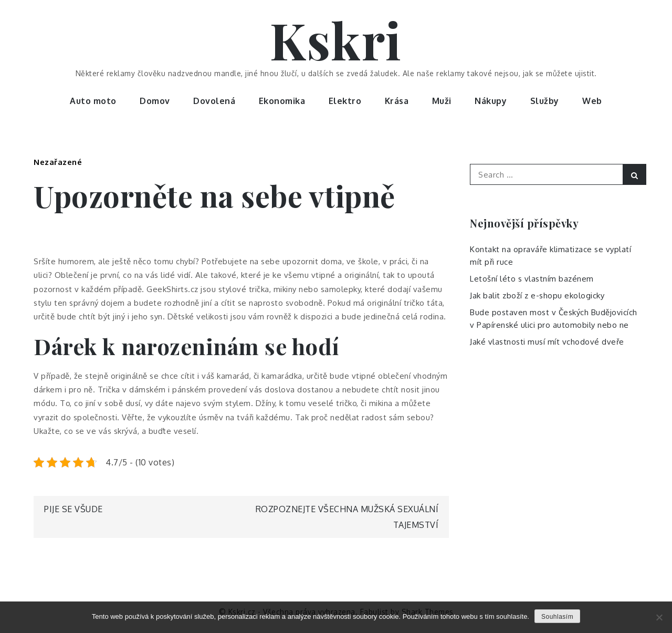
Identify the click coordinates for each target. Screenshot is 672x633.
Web (592, 101)
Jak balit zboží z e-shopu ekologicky (537, 295)
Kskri (336, 39)
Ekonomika (282, 101)
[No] (659, 617)
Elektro (345, 101)
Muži (442, 101)
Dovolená (214, 101)
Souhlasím (557, 617)
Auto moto (93, 101)
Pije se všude (73, 509)
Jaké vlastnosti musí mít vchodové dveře (547, 342)
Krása (397, 101)
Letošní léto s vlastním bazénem (532, 279)
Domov (155, 101)
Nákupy (491, 101)
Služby (545, 101)
